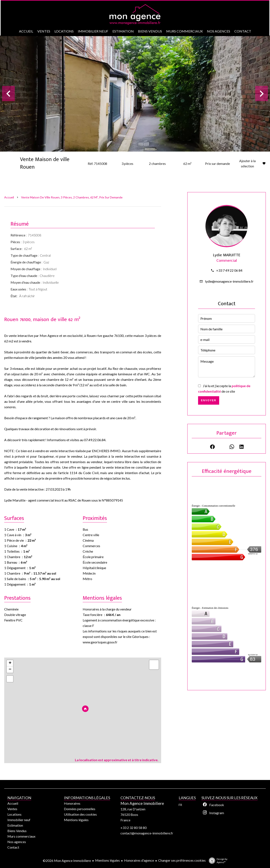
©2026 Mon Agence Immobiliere (67, 861)
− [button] (10, 670)
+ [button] (10, 663)
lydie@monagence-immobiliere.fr (229, 281)
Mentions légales (107, 860)
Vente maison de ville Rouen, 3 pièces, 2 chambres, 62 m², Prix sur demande (72, 197)
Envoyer (209, 400)
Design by (217, 861)
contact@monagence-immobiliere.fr (147, 833)
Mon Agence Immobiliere (142, 803)
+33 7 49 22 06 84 (229, 270)
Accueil (9, 197)
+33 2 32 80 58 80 (134, 828)
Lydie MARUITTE (227, 255)
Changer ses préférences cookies (182, 860)
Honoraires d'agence (139, 860)
